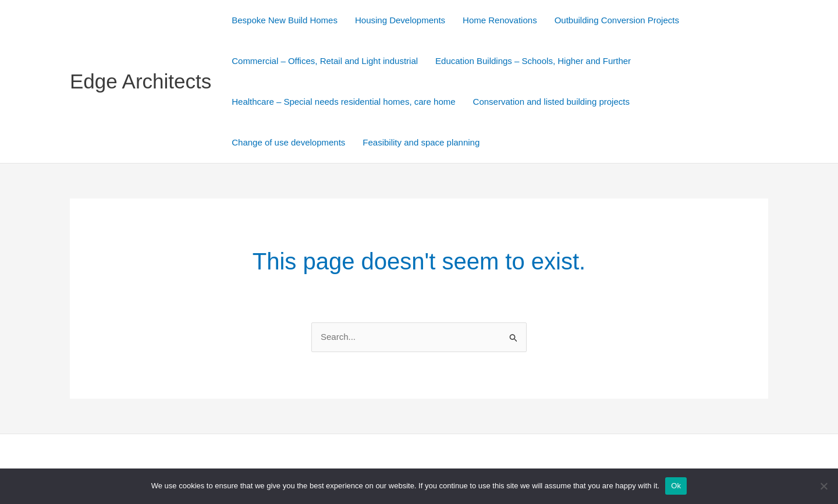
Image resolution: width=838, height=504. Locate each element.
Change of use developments (288, 142)
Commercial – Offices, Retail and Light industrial (325, 61)
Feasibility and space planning (421, 142)
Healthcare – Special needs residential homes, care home (343, 102)
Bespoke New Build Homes (285, 20)
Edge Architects (141, 81)
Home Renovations (500, 20)
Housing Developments (400, 20)
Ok (676, 486)
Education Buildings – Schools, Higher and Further (533, 61)
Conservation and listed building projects (551, 102)
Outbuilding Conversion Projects (617, 20)
